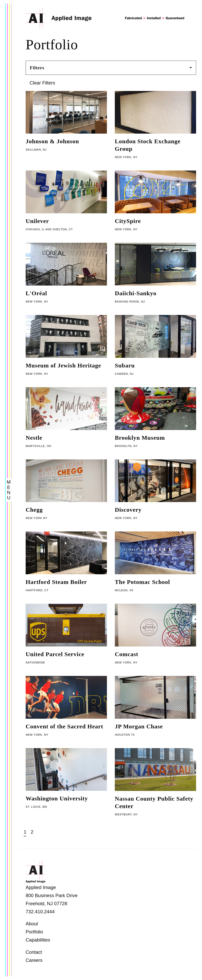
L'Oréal (36, 293)
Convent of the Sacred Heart (64, 726)
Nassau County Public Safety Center (154, 802)
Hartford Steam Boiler (56, 582)
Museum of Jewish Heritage (63, 365)
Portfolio (34, 932)
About (32, 924)
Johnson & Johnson (52, 141)
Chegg (34, 510)
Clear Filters (42, 83)
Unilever (37, 221)
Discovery (128, 510)
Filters (111, 68)
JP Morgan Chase (139, 726)
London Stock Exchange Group (148, 145)
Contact (34, 952)
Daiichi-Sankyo (136, 293)
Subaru (125, 365)
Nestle (34, 438)
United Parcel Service (55, 654)
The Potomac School (142, 582)
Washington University (57, 798)
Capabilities (38, 940)
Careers (34, 960)
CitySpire (128, 221)
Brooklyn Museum (140, 438)
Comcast (127, 654)
